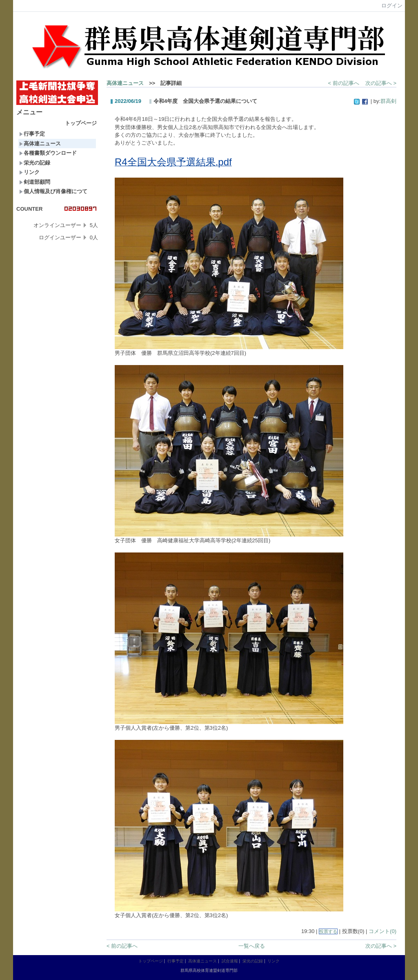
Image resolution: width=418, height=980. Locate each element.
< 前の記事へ (344, 83)
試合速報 (230, 961)
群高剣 (388, 101)
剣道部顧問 (35, 182)
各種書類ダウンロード (48, 153)
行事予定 (32, 134)
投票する (328, 931)
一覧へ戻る (252, 946)
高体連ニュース (40, 144)
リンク (29, 172)
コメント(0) (382, 931)
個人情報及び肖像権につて (53, 191)
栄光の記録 (35, 163)
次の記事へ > (381, 83)
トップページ (81, 123)
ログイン (392, 6)
